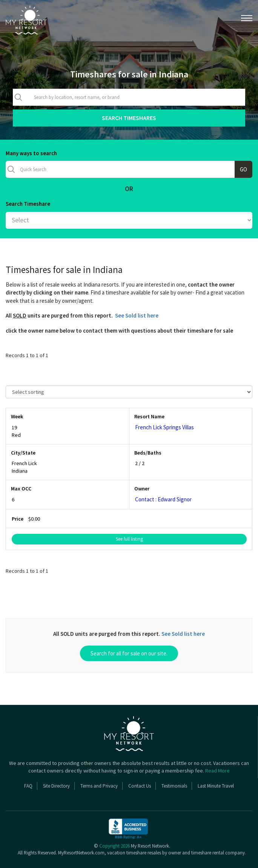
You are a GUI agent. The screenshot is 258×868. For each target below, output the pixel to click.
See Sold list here (137, 315)
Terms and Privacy (99, 786)
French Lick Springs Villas (164, 427)
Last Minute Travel (216, 786)
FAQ (28, 786)
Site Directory (56, 786)
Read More (217, 771)
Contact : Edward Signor (163, 499)
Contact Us (140, 786)
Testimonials (174, 786)
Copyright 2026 (114, 846)
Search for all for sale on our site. (129, 653)
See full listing (129, 539)
